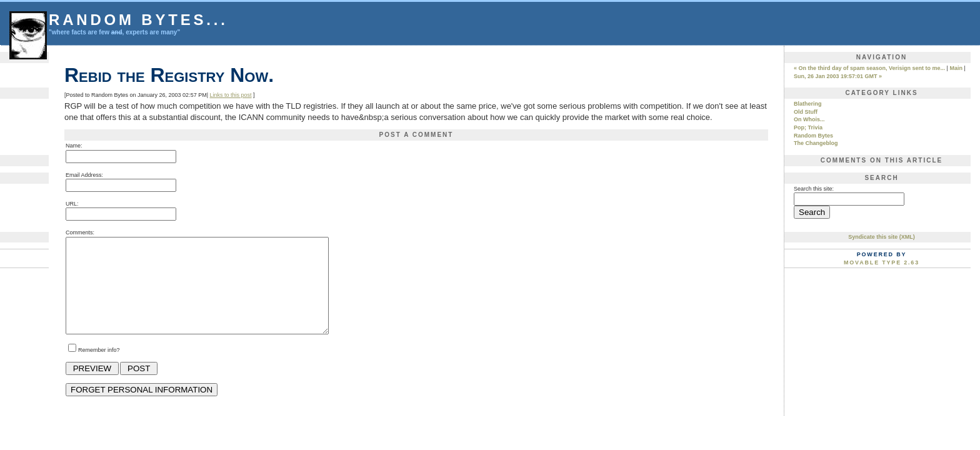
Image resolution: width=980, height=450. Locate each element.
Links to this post (230, 95)
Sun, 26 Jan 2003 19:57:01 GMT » (838, 76)
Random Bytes (813, 136)
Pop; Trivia (808, 127)
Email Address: (84, 175)
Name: (74, 146)
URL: (72, 204)
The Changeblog (816, 143)
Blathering (808, 104)
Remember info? (99, 369)
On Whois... (809, 119)
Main (956, 68)
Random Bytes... (138, 20)
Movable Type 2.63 (882, 262)
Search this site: (814, 189)
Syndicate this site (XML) (882, 237)
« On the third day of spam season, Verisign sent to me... (869, 68)
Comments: (80, 232)
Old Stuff (806, 112)
